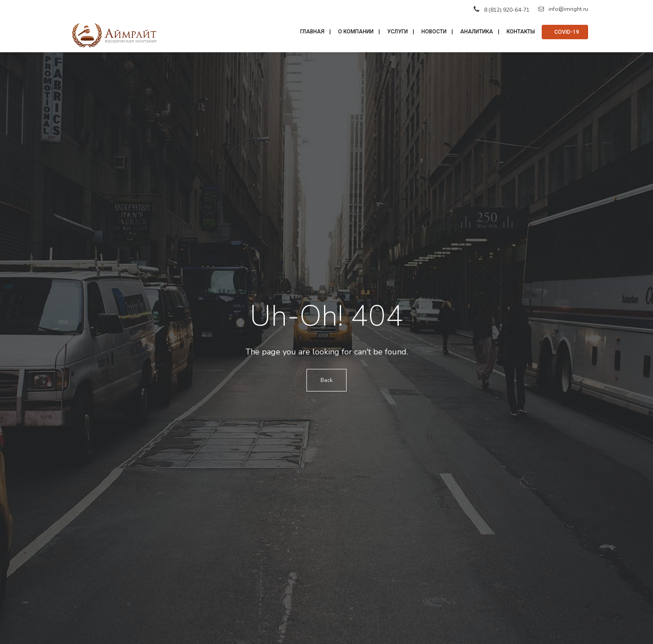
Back (326, 380)
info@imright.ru (563, 9)
